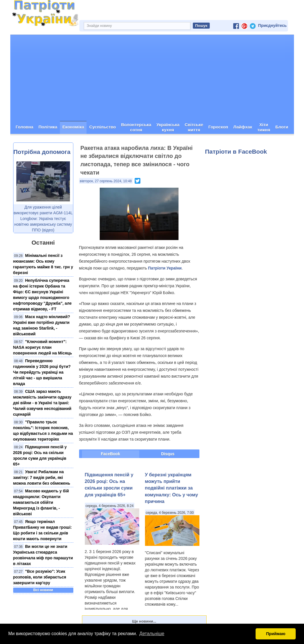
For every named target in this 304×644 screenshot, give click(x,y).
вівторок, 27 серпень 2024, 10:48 (106, 181)
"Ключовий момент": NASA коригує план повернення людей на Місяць (43, 348)
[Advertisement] (152, 78)
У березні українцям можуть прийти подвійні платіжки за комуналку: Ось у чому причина (172, 488)
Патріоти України (165, 268)
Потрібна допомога (42, 152)
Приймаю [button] (276, 634)
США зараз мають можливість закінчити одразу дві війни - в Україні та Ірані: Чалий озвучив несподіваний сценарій (42, 403)
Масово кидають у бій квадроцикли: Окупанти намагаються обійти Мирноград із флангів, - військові (41, 503)
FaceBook (110, 454)
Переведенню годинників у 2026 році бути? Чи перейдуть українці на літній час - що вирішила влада (42, 372)
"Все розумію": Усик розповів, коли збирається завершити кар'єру (40, 577)
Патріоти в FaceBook (236, 152)
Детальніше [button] (152, 634)
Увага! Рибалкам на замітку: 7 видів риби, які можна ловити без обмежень (42, 478)
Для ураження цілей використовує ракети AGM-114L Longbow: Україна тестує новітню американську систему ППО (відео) (43, 219)
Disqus (168, 454)
